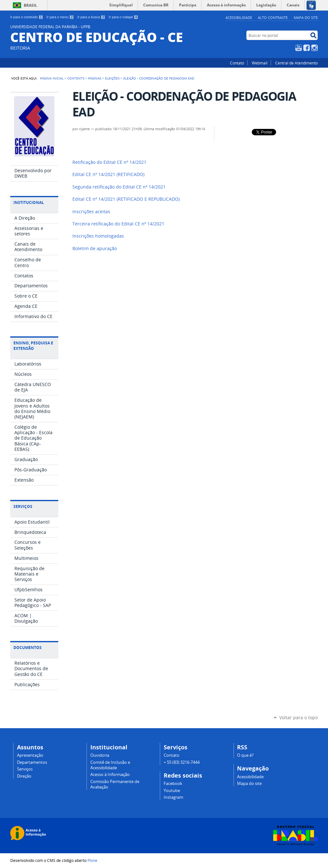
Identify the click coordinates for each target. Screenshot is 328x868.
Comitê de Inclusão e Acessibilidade (110, 765)
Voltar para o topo (299, 717)
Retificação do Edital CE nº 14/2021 (109, 162)
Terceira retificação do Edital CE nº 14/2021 (118, 224)
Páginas (95, 78)
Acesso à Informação (110, 775)
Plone (92, 860)
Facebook (307, 48)
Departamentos (32, 762)
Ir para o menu (60, 17)
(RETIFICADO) (108, 174)
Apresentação (30, 755)
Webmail (260, 63)
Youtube (172, 791)
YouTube (299, 48)
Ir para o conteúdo (27, 17)
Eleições (112, 78)
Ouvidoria (100, 755)
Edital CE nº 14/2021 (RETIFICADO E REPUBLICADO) (126, 199)
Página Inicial (52, 78)
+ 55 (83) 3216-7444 (182, 762)
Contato (237, 63)
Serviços (25, 769)
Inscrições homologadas (98, 236)
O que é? (245, 755)
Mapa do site (306, 17)
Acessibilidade (239, 17)
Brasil (30, 5)
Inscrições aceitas (91, 212)
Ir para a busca (91, 17)
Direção (24, 776)
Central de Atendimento (296, 63)
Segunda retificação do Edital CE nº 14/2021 (119, 187)
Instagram (315, 48)
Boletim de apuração (95, 249)
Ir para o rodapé (124, 17)
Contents (76, 78)
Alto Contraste (273, 17)
